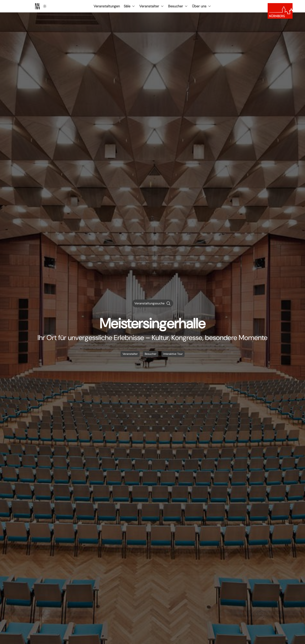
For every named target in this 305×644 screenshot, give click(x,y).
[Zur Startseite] (37, 6)
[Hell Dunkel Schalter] (45, 6)
